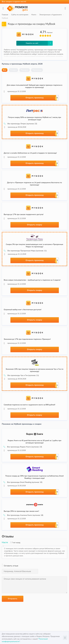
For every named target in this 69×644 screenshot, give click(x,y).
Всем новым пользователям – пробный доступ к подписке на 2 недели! (32, 280)
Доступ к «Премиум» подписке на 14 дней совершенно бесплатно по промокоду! (35, 184)
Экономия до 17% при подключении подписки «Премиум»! (27, 339)
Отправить (13, 599)
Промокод (37, 70)
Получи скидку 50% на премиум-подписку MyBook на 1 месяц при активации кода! (34, 119)
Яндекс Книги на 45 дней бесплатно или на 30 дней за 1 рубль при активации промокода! (35, 442)
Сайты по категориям (20, 15)
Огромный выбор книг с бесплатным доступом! (23, 310)
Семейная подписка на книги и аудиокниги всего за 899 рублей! (29, 405)
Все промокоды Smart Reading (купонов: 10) (23, 482)
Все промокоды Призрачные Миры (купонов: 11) (25, 251)
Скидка (13, 70)
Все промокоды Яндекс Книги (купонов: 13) (23, 447)
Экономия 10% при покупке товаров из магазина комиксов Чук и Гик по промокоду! (34, 370)
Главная (5, 15)
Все (5, 70)
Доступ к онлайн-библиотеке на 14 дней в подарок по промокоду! (30, 153)
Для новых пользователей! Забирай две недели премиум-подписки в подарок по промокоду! (34, 86)
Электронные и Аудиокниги (50, 15)
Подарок (25, 70)
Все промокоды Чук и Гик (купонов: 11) (21, 375)
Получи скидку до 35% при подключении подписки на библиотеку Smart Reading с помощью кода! (34, 477)
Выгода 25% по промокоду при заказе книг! (21, 511)
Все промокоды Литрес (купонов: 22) (21, 124)
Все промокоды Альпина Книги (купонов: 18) (23, 515)
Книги (34, 15)
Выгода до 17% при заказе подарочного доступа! (24, 214)
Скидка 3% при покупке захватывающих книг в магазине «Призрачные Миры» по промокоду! (35, 246)
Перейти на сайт (39, 43)
